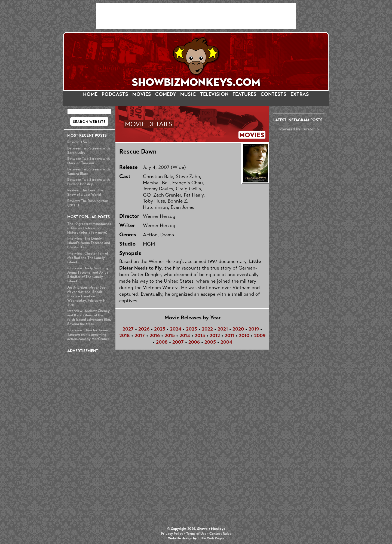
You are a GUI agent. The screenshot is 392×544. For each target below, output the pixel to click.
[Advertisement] (196, 16)
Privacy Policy (172, 534)
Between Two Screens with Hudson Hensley (88, 182)
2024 (176, 329)
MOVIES (142, 94)
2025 (160, 329)
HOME (90, 94)
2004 (226, 342)
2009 (260, 335)
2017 (140, 335)
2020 (238, 329)
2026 (144, 329)
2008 (162, 342)
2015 (170, 335)
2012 (215, 335)
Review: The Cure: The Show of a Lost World (85, 192)
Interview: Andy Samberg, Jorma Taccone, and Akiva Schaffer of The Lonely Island (88, 275)
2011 (229, 335)
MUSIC (188, 94)
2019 (254, 329)
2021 (223, 329)
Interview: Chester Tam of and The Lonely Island (88, 258)
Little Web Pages (211, 538)
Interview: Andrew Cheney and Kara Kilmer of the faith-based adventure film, (89, 317)
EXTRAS (300, 94)
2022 (207, 329)
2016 (155, 335)
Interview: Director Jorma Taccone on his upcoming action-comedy (88, 335)
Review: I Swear (80, 142)
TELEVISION (214, 94)
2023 (192, 329)
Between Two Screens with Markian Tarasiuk (88, 161)
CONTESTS (273, 94)
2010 (244, 335)
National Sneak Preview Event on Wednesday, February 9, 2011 (86, 296)
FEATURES (244, 94)
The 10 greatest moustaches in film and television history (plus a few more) (89, 228)
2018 (125, 335)
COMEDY (166, 94)
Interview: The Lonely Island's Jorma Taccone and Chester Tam (89, 243)
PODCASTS (115, 94)
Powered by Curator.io (299, 129)
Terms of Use (196, 534)
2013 (200, 335)
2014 (185, 335)
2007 (178, 342)
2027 (128, 329)
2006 (194, 342)
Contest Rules (220, 534)
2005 (210, 342)
